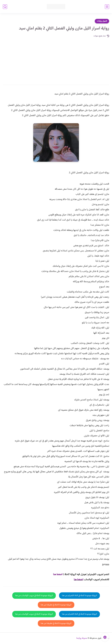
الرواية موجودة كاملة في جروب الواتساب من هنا (34, 596)
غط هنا (56, 574)
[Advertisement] (56, 59)
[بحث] (5, 7)
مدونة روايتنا (82, 638)
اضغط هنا (79, 580)
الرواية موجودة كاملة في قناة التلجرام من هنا (79, 596)
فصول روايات (102, 21)
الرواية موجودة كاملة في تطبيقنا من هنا (56, 605)
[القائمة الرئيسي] (107, 7)
